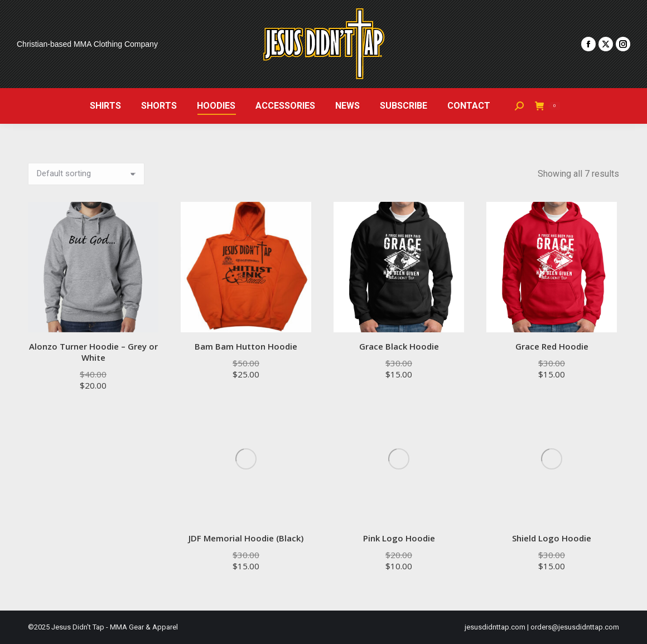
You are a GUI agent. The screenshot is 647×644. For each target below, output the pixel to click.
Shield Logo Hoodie (552, 538)
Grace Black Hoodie (399, 346)
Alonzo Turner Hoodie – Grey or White (93, 352)
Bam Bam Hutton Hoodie (246, 346)
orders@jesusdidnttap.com (575, 627)
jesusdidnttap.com (495, 627)
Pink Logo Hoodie (399, 538)
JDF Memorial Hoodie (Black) (246, 538)
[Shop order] (86, 174)
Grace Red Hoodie (552, 346)
